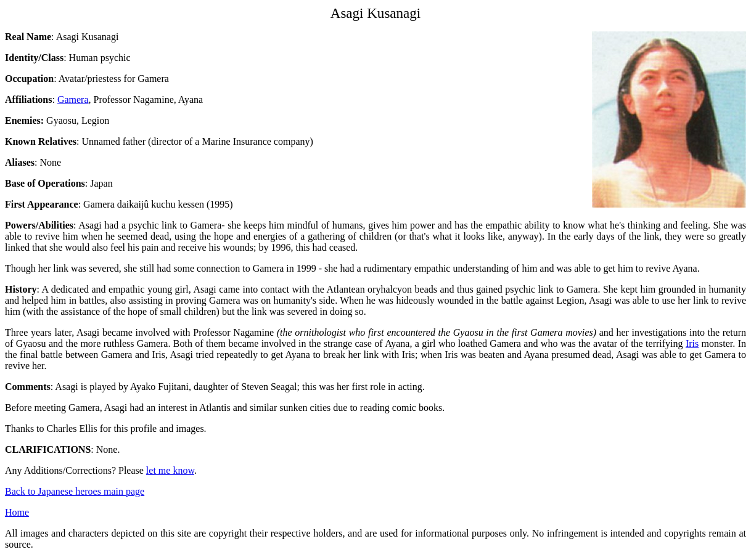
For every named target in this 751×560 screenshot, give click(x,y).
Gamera (73, 99)
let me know (170, 470)
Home (17, 512)
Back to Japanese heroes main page (75, 491)
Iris (692, 343)
